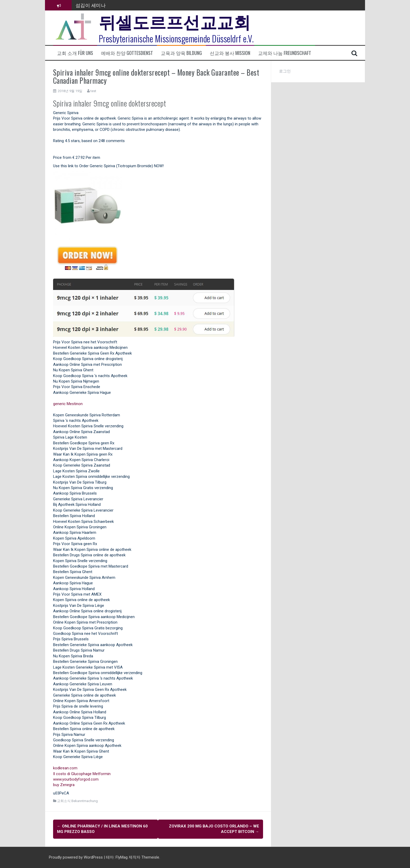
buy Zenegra (64, 785)
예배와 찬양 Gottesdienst (127, 53)
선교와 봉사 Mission (230, 53)
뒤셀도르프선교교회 (175, 21)
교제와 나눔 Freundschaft (285, 53)
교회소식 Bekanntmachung (77, 801)
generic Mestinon (68, 404)
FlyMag (122, 857)
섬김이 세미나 (91, 5)
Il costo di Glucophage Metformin (82, 774)
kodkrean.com (65, 768)
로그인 (285, 71)
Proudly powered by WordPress (76, 857)
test (93, 91)
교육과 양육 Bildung (181, 53)
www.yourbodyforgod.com (76, 779)
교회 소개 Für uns (75, 53)
